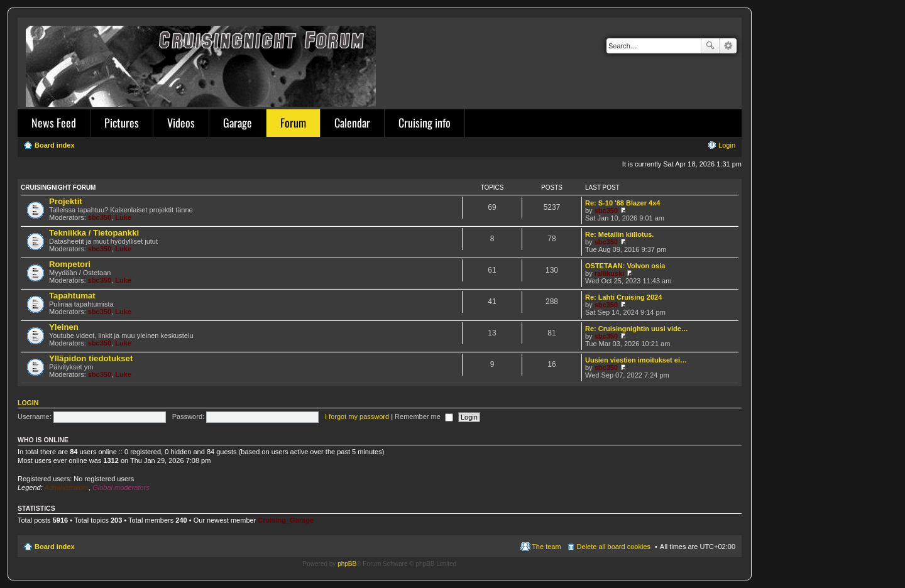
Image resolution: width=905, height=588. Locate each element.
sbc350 (100, 217)
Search (710, 46)
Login (28, 403)
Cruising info (425, 122)
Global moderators (121, 487)
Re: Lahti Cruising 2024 (623, 297)
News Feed (54, 122)
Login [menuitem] (727, 145)
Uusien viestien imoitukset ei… (636, 360)
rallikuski (610, 273)
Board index (55, 547)
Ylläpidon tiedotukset (91, 358)
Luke (123, 217)
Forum (293, 122)
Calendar (352, 122)
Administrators (67, 487)
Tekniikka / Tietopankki (94, 233)
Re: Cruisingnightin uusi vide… (637, 329)
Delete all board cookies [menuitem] (614, 547)
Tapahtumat (72, 296)
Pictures (122, 122)
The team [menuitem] (546, 547)
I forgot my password (357, 416)
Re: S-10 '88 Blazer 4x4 (623, 203)
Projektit (66, 201)
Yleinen (64, 327)
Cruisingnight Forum (58, 188)
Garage (238, 122)
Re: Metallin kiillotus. (619, 234)
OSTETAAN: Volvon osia (625, 266)
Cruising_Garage (286, 520)
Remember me (424, 416)
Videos (181, 122)
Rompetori (70, 264)
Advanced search (728, 46)
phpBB (347, 564)
